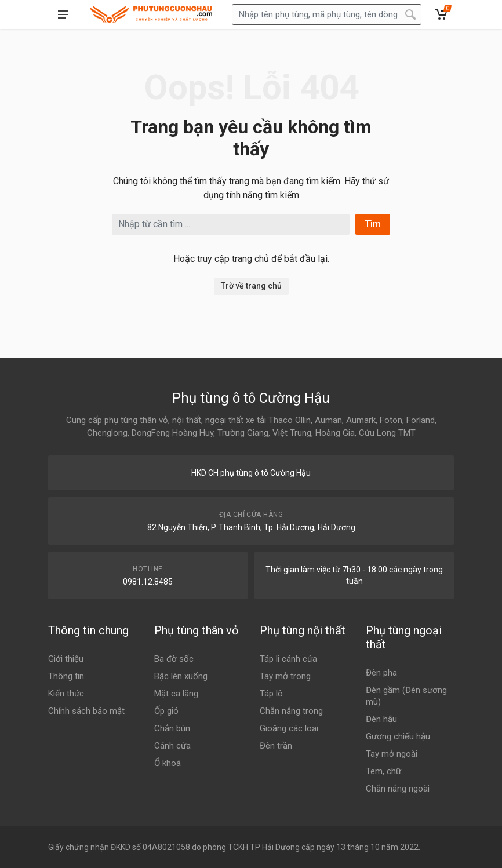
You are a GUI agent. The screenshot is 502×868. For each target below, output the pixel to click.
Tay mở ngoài (392, 754)
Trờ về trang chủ (251, 286)
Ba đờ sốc (174, 659)
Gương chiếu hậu (398, 736)
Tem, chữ (383, 771)
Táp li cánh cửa (288, 659)
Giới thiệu (66, 659)
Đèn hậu (381, 719)
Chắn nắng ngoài (398, 789)
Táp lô (271, 694)
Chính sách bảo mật (86, 711)
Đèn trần (276, 746)
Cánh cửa (172, 746)
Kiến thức (66, 694)
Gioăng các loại (289, 728)
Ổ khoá (168, 763)
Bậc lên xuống (181, 676)
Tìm (373, 224)
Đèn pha (381, 673)
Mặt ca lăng (176, 694)
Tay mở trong (285, 676)
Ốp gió (166, 711)
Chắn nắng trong (291, 711)
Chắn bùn (172, 728)
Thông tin (66, 676)
